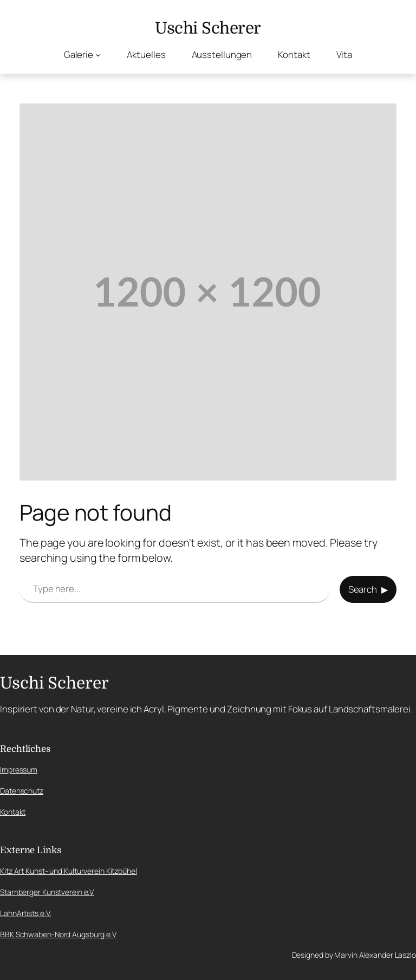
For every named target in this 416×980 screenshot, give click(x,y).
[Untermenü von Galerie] (98, 54)
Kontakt (13, 812)
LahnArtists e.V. (25, 913)
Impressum (19, 770)
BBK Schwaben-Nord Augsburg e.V (58, 934)
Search (363, 589)
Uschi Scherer (208, 28)
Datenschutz (22, 791)
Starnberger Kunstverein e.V (47, 892)
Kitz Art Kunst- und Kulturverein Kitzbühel (69, 871)
